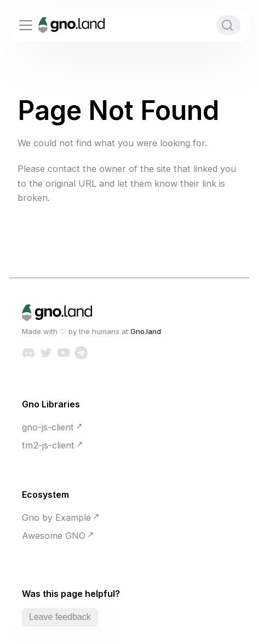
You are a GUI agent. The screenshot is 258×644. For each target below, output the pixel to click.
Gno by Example (56, 517)
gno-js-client (48, 427)
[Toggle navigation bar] (26, 25)
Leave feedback (60, 617)
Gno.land (146, 331)
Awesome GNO (54, 536)
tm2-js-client (48, 445)
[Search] (228, 25)
